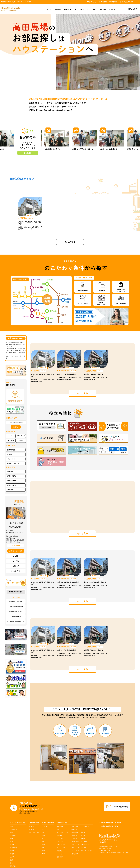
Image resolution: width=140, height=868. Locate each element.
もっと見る (28, 153)
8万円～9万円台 (12, 485)
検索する (16, 427)
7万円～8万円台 (12, 481)
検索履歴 (113, 2)
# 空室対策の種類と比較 (16, 607)
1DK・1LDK (21, 436)
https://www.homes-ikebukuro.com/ (55, 110)
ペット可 (10, 454)
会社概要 (103, 9)
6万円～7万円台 (12, 476)
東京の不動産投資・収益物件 (110, 823)
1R (11, 436)
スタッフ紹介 (79, 9)
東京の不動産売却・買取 (109, 826)
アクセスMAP (16, 545)
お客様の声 (68, 9)
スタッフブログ (16, 571)
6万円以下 (10, 472)
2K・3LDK (11, 441)
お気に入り (92, 2)
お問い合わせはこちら (16, 551)
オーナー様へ (92, 9)
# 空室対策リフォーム (16, 611)
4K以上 (21, 441)
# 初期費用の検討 (16, 616)
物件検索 (58, 9)
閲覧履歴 (103, 2)
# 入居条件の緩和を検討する (16, 621)
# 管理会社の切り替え (16, 602)
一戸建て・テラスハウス (14, 464)
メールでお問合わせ (117, 807)
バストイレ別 (11, 459)
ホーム (49, 9)
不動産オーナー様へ (16, 592)
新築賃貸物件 (11, 450)
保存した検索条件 (127, 2)
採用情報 (112, 9)
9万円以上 (10, 490)
